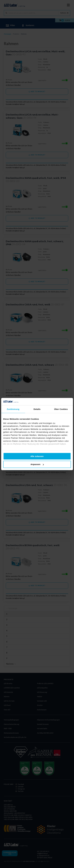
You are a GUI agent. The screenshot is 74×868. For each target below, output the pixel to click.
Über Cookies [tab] (61, 409)
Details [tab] (37, 409)
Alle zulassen (37, 456)
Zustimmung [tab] (13, 409)
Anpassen (37, 464)
